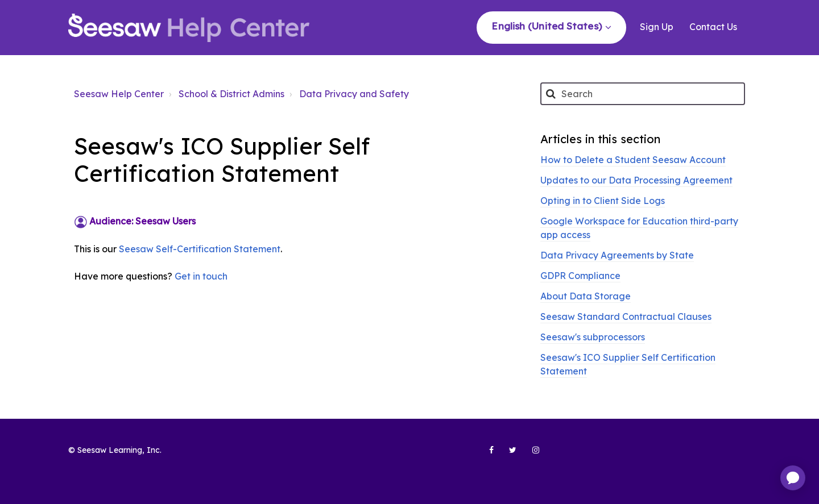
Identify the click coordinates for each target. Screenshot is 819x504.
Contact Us (713, 27)
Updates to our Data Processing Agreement (636, 180)
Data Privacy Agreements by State (617, 255)
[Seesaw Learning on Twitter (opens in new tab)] (508, 455)
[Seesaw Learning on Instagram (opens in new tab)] (531, 455)
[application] (793, 478)
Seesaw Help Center (119, 94)
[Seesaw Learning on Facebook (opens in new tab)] (485, 455)
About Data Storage (586, 296)
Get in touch (201, 276)
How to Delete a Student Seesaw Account (633, 160)
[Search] (643, 94)
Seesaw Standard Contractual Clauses (626, 316)
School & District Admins (231, 94)
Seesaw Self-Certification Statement (200, 249)
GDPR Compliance (580, 276)
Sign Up (657, 27)
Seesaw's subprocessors (593, 337)
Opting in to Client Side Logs (603, 201)
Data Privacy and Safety (354, 94)
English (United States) (548, 26)
